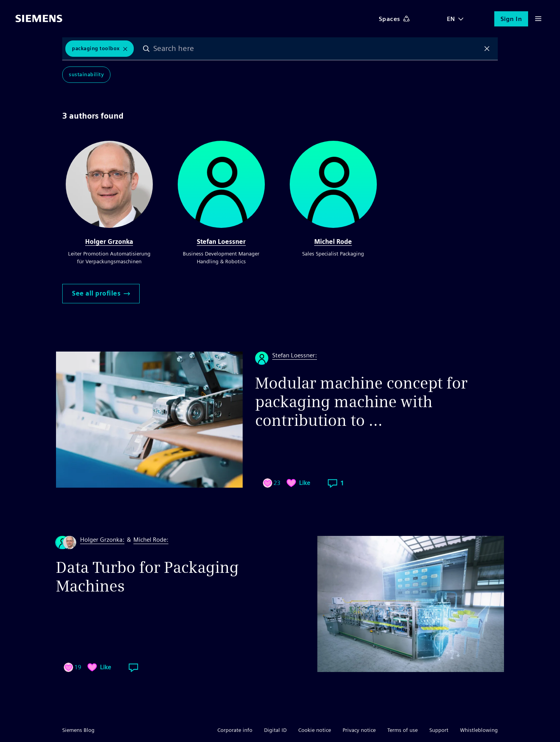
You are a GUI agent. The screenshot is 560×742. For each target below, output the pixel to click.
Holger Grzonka (109, 242)
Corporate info (235, 730)
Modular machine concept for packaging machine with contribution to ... (361, 402)
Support (439, 730)
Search (147, 49)
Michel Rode (333, 242)
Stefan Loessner (221, 242)
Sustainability (86, 74)
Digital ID (275, 730)
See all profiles (101, 293)
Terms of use (402, 730)
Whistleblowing (479, 730)
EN (451, 19)
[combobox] (317, 49)
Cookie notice (315, 730)
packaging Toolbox (96, 48)
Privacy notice (359, 730)
